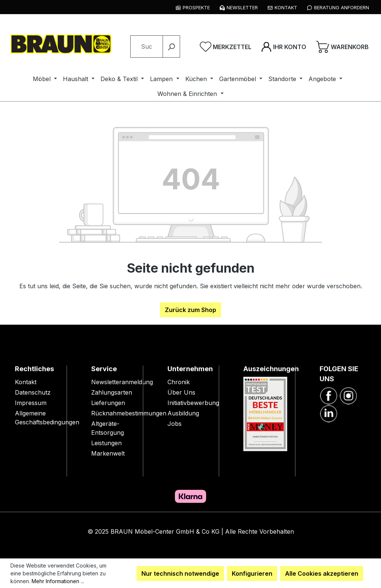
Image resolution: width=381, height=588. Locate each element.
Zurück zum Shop (190, 310)
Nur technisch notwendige (180, 573)
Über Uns (181, 392)
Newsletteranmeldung (122, 382)
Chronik (179, 382)
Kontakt (26, 382)
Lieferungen (108, 403)
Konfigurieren (252, 573)
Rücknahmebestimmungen (129, 413)
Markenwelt (108, 453)
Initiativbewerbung (193, 403)
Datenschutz (33, 392)
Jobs (175, 424)
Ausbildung (183, 413)
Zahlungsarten (112, 392)
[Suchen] (171, 46)
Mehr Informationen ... (58, 581)
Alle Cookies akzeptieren (322, 573)
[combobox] (147, 46)
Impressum (31, 403)
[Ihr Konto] (284, 46)
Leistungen (106, 443)
